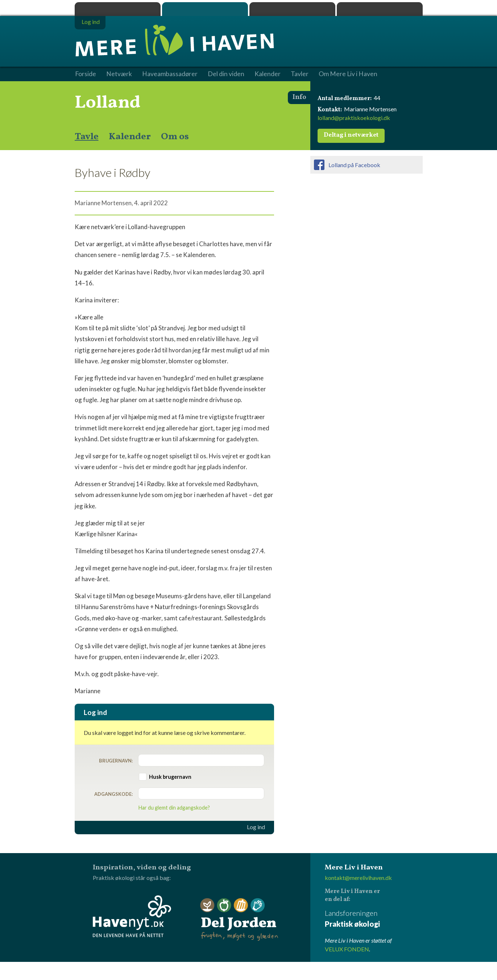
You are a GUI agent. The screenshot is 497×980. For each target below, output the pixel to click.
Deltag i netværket (351, 135)
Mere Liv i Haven (205, 9)
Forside (86, 74)
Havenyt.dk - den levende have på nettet (132, 916)
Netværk (119, 74)
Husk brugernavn (170, 777)
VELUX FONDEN (347, 949)
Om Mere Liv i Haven (348, 74)
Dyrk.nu (292, 9)
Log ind (256, 827)
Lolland (108, 103)
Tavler (300, 74)
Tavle (87, 137)
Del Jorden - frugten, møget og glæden (239, 920)
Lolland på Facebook (354, 165)
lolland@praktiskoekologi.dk (354, 118)
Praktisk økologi (118, 9)
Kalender (130, 137)
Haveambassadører (170, 74)
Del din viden (226, 74)
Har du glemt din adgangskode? (174, 808)
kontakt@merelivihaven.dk (358, 878)
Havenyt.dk (380, 9)
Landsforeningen (374, 919)
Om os (175, 137)
